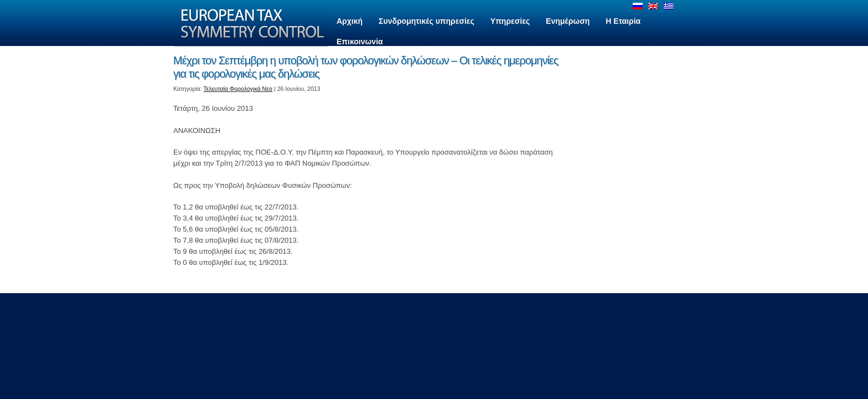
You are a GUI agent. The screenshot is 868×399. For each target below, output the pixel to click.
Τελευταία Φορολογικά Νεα (238, 89)
